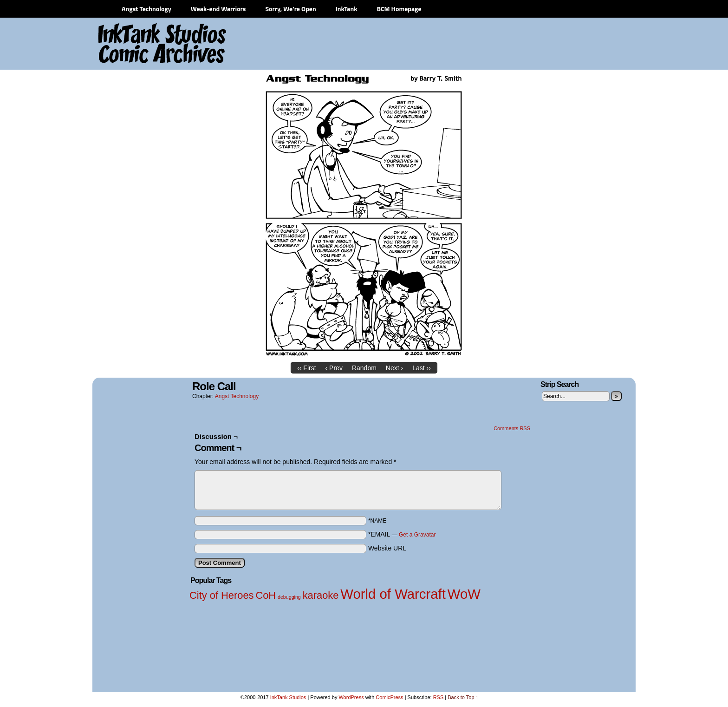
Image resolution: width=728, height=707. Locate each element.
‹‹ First (306, 368)
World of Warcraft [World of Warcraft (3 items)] (393, 594)
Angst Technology (146, 9)
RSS (439, 697)
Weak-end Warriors (218, 9)
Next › (394, 368)
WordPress (351, 697)
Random (364, 368)
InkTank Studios (288, 697)
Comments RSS (512, 428)
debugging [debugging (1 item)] (289, 597)
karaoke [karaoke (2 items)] (321, 595)
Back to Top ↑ (463, 697)
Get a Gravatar (417, 535)
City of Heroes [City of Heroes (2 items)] (222, 595)
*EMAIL (402, 534)
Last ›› (422, 368)
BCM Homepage (399, 9)
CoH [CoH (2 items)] (266, 595)
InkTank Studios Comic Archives (135, 44)
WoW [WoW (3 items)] (464, 594)
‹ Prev (334, 368)
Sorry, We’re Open (290, 9)
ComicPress (389, 697)
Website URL (387, 548)
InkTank (347, 9)
